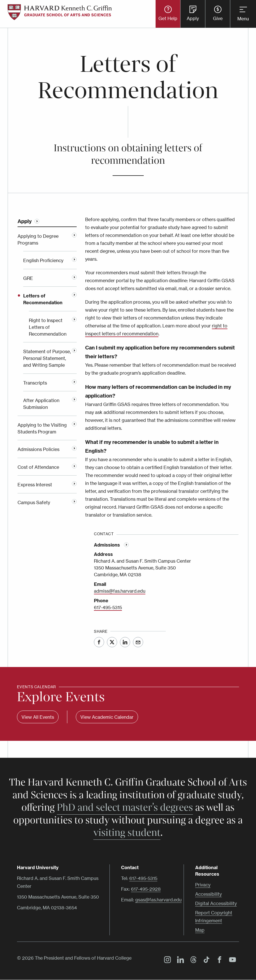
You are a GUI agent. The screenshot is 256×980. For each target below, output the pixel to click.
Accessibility (208, 894)
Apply (193, 18)
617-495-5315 (108, 607)
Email (138, 642)
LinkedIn (125, 642)
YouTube (231, 960)
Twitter (112, 642)
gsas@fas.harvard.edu (158, 900)
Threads (192, 960)
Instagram (166, 960)
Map (200, 930)
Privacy (203, 885)
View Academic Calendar (107, 717)
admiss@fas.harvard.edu (120, 591)
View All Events (38, 717)
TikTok (205, 960)
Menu (243, 19)
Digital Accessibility (216, 903)
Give (218, 18)
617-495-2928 (146, 889)
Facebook (99, 642)
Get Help (168, 18)
